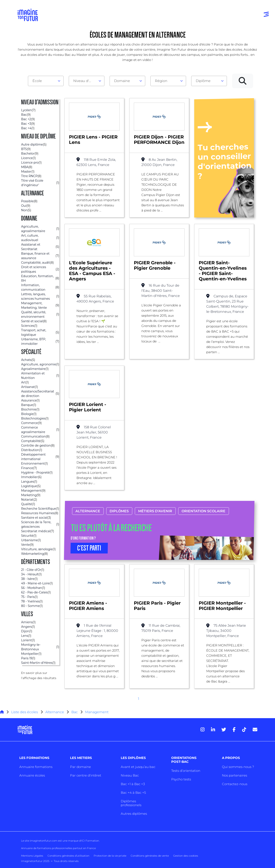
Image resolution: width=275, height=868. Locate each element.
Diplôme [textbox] (203, 81)
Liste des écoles (25, 712)
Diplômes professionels (131, 803)
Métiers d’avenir (155, 511)
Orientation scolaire (203, 511)
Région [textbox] (161, 81)
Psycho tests (181, 779)
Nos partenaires (235, 775)
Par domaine (80, 767)
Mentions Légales (32, 856)
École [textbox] (37, 81)
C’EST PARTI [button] (89, 548)
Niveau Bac (130, 775)
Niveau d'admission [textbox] (85, 81)
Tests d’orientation (186, 771)
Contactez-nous (235, 784)
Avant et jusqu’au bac (138, 767)
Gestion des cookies (186, 856)
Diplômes (119, 511)
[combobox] (46, 81)
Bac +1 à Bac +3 (133, 784)
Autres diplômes (134, 814)
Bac (75, 712)
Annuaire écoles (32, 775)
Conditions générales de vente (150, 856)
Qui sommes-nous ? (238, 767)
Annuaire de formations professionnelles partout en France (58, 848)
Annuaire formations (36, 767)
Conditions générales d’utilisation (68, 856)
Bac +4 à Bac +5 (133, 793)
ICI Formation (90, 841)
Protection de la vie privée (110, 856)
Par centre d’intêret (86, 775)
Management (97, 712)
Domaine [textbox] (122, 81)
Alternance (88, 511)
